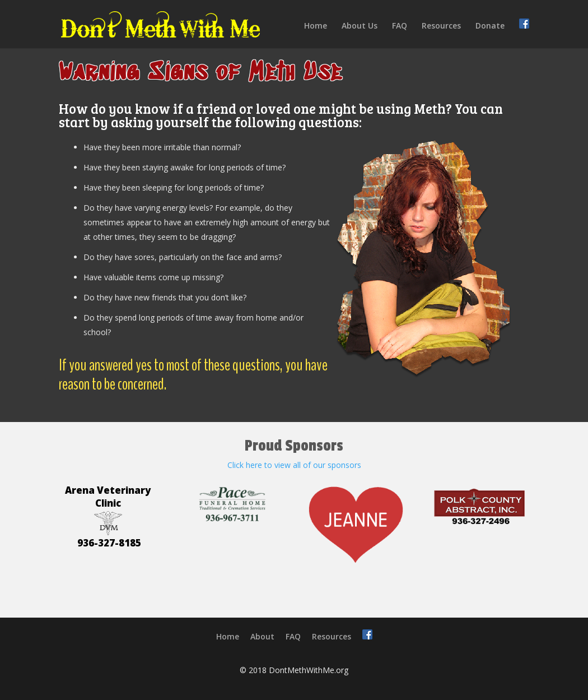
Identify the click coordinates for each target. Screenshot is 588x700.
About (262, 636)
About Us (360, 26)
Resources (441, 26)
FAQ (400, 26)
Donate (490, 26)
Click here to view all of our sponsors (294, 465)
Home (316, 26)
